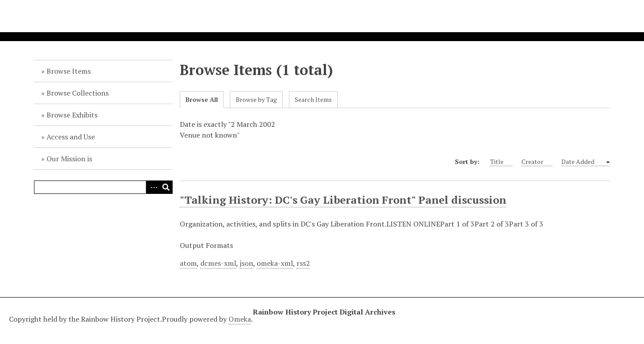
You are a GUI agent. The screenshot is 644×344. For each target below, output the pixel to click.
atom (188, 263)
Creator (537, 162)
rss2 (303, 263)
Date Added (583, 162)
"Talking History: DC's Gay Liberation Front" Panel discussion (343, 200)
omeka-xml (275, 263)
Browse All (202, 99)
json (246, 263)
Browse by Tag (256, 99)
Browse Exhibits (72, 115)
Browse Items (69, 71)
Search (166, 187)
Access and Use (71, 137)
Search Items (313, 99)
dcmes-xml (218, 263)
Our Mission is (69, 159)
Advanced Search (153, 187)
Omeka (240, 319)
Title (501, 162)
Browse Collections (78, 93)
